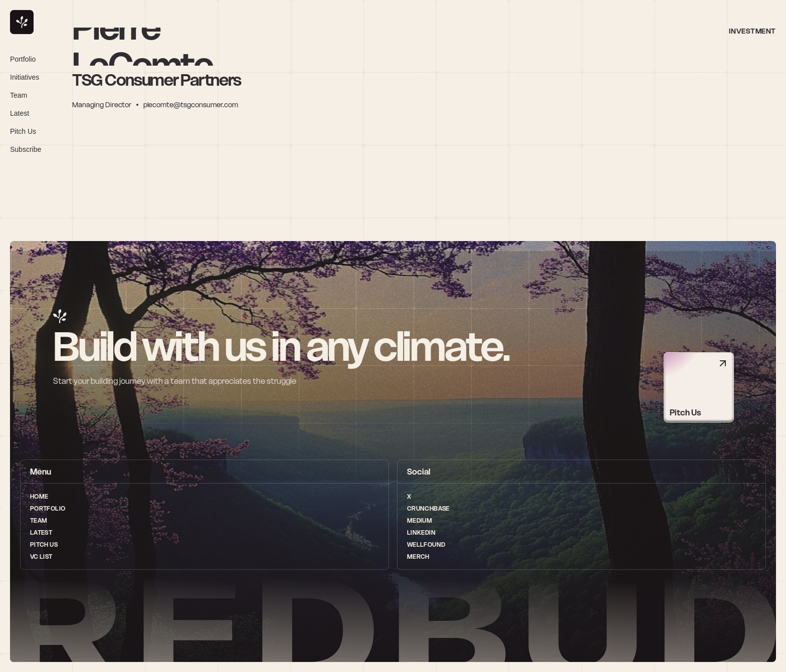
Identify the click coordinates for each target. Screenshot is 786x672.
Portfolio (48, 508)
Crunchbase (428, 508)
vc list (41, 556)
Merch (418, 556)
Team (39, 520)
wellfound (426, 544)
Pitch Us (44, 544)
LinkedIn (421, 532)
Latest (41, 532)
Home (39, 496)
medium (420, 520)
